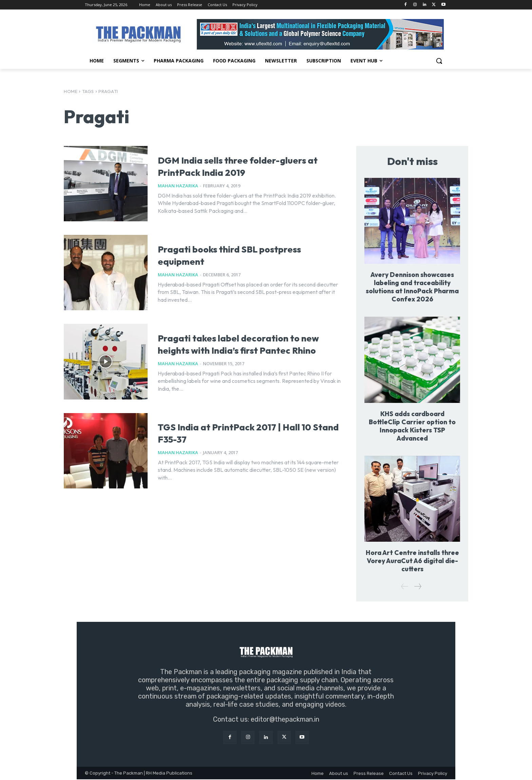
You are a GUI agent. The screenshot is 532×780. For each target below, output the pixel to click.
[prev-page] (405, 587)
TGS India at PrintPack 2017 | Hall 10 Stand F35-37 (241, 432)
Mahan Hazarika (178, 186)
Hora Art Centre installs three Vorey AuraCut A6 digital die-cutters (412, 561)
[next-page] (417, 587)
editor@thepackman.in (285, 720)
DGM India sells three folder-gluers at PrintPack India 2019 (244, 165)
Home (71, 91)
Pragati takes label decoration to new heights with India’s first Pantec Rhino (248, 343)
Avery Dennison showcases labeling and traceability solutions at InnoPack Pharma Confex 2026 (412, 287)
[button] (439, 61)
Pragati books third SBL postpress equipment (226, 254)
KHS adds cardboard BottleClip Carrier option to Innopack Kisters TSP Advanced (412, 426)
